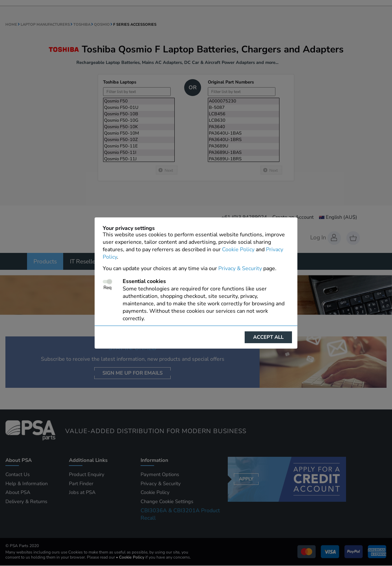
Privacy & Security (240, 268)
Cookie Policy (238, 250)
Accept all (268, 337)
